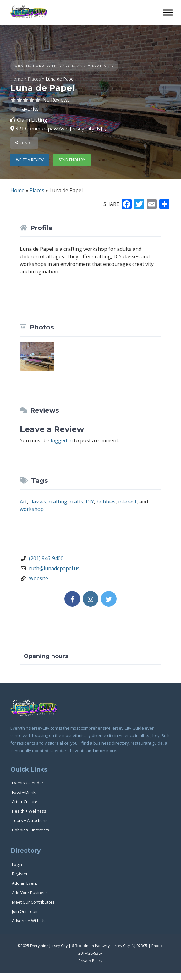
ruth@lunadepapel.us (54, 568)
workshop (32, 509)
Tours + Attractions (30, 820)
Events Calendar (28, 783)
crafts (77, 502)
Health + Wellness (29, 811)
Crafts (23, 66)
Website (38, 578)
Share (24, 143)
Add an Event (25, 883)
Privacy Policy (90, 961)
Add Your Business (30, 893)
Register (20, 874)
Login (17, 864)
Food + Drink (24, 792)
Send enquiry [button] (72, 160)
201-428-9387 (90, 953)
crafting (58, 502)
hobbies (106, 502)
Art (23, 502)
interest (127, 502)
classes (38, 502)
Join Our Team (25, 911)
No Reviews (56, 100)
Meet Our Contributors (33, 902)
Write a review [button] (30, 160)
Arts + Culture (25, 802)
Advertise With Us (29, 921)
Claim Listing (32, 120)
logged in (62, 440)
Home (17, 79)
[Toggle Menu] (168, 12)
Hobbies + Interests (30, 830)
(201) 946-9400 (46, 558)
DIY (90, 502)
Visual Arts (101, 66)
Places (34, 79)
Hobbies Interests (54, 66)
